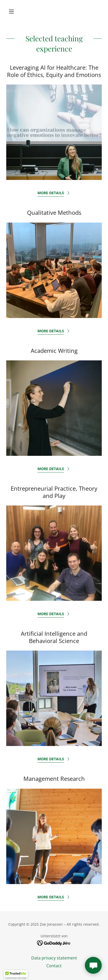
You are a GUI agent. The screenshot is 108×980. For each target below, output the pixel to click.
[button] (13, 11)
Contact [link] (54, 966)
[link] (54, 943)
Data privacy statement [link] (54, 958)
